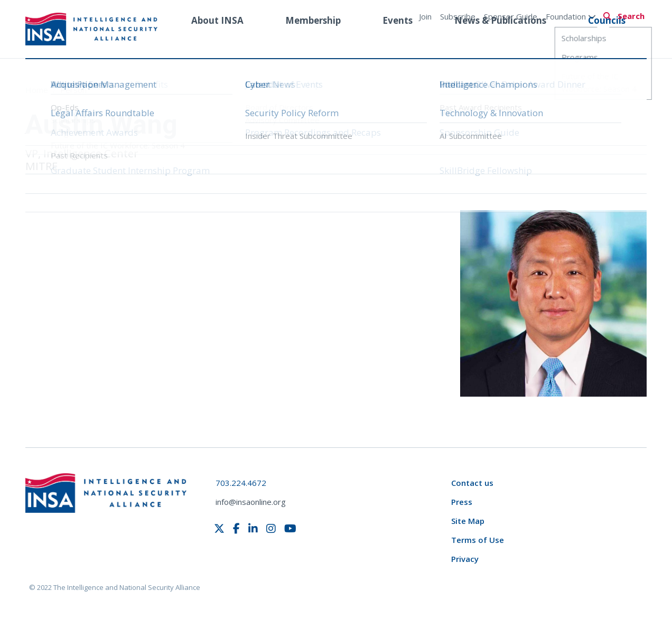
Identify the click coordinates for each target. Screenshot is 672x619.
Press (462, 502)
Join (425, 16)
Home (38, 90)
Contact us (472, 483)
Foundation (571, 16)
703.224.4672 (241, 483)
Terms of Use (478, 540)
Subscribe (458, 16)
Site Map (468, 521)
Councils (607, 39)
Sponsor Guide (511, 16)
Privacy (465, 559)
